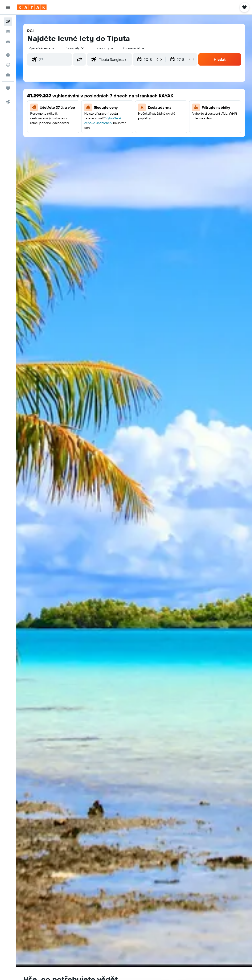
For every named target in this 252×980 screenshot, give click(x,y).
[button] (8, 7)
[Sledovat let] (8, 65)
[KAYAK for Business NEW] (8, 75)
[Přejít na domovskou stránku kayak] (32, 7)
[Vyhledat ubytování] (8, 32)
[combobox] (105, 48)
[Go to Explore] (8, 55)
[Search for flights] (8, 22)
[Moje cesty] (8, 88)
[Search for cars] (8, 42)
